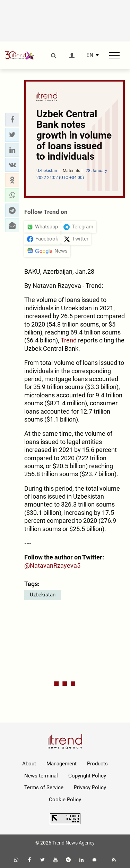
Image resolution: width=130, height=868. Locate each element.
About (29, 764)
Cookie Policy (65, 800)
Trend (68, 340)
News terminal (41, 776)
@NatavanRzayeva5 (52, 565)
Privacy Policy (90, 787)
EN (90, 55)
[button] (12, 120)
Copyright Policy (87, 776)
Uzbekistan (43, 595)
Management (62, 764)
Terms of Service (44, 787)
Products (97, 764)
